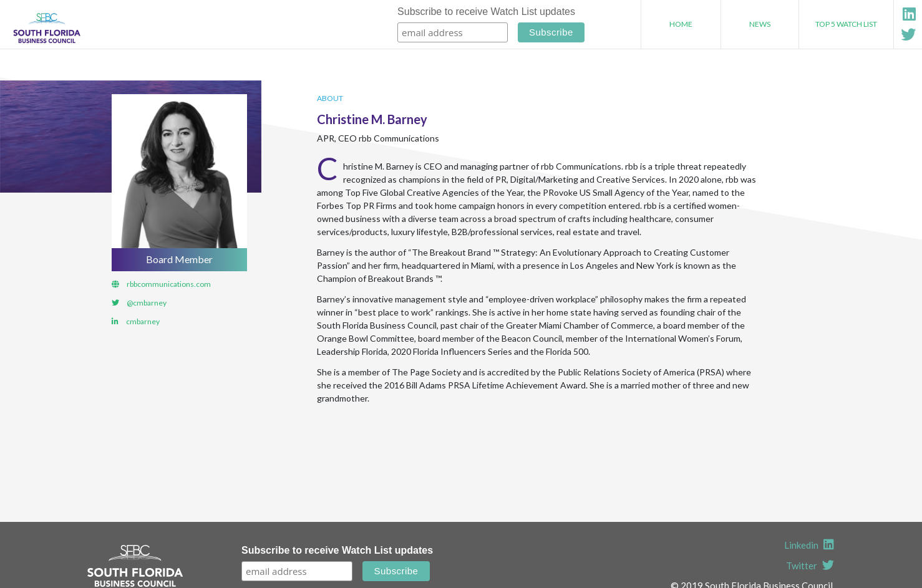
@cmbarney (147, 303)
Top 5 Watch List (846, 24)
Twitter (810, 566)
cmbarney (143, 321)
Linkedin (809, 545)
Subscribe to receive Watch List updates (486, 12)
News (760, 24)
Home (681, 24)
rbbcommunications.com (169, 284)
